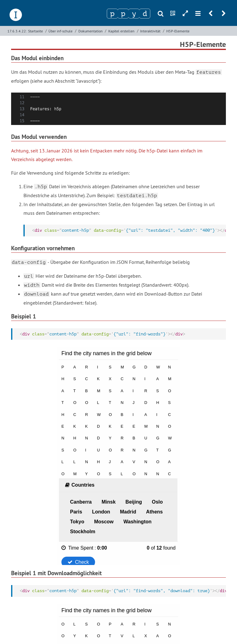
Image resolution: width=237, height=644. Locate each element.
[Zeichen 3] (134, 14)
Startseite (35, 31)
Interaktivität (150, 31)
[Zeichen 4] (145, 14)
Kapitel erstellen (121, 31)
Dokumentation (91, 31)
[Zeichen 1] (112, 14)
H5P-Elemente (178, 31)
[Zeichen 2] (123, 14)
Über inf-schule (60, 31)
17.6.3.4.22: (17, 31)
